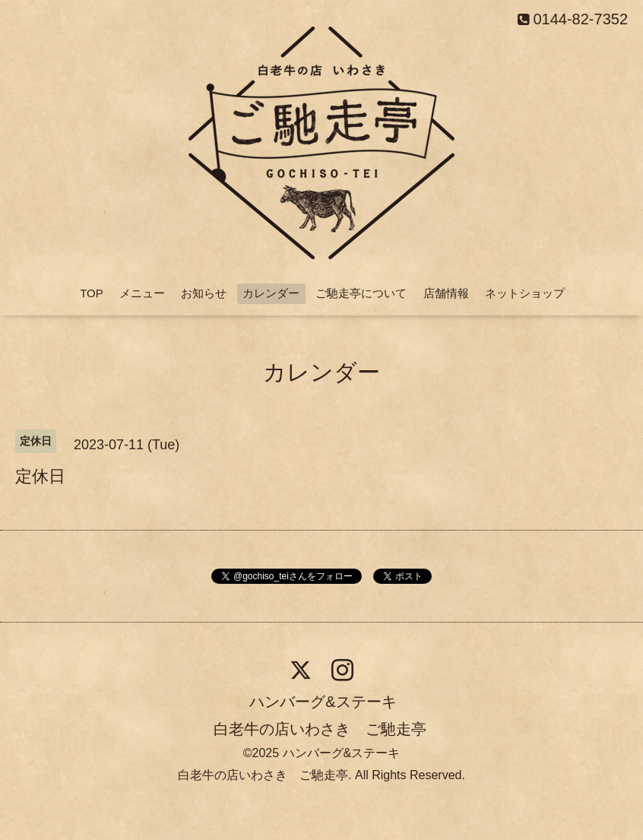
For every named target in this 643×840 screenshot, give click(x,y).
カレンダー (271, 293)
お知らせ (204, 293)
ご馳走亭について (361, 293)
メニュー (142, 293)
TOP (92, 293)
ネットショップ (525, 293)
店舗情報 (446, 293)
